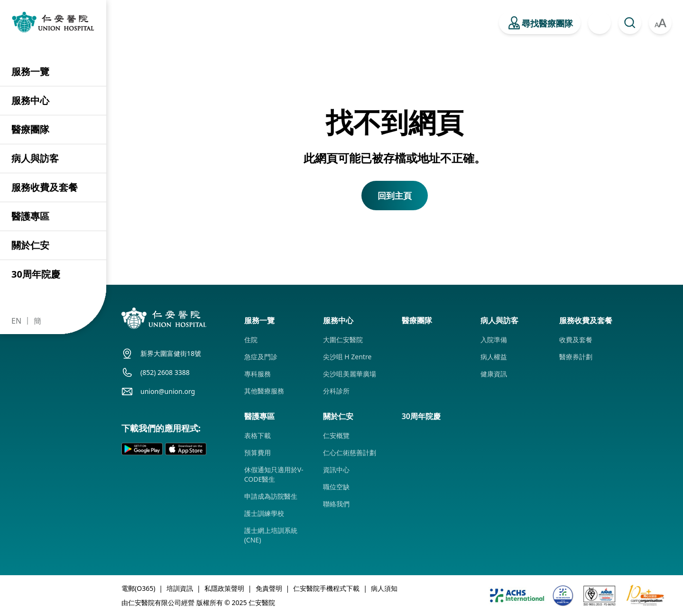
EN (16, 321)
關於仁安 (30, 245)
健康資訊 (494, 374)
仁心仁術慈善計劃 (350, 453)
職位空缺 (336, 487)
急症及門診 (261, 357)
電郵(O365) (138, 588)
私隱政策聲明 (224, 588)
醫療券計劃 (576, 357)
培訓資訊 (180, 588)
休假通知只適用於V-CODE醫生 (274, 474)
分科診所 (336, 391)
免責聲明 (269, 588)
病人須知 (384, 588)
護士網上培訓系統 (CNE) (271, 535)
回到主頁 (395, 196)
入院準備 (494, 340)
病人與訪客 (35, 158)
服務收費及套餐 (45, 187)
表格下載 (258, 435)
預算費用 (258, 453)
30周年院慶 (36, 274)
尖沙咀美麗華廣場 (350, 374)
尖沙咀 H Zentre (347, 357)
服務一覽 (30, 71)
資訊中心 (336, 470)
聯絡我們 (336, 504)
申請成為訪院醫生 (271, 496)
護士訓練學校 (264, 513)
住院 (251, 340)
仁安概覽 (336, 435)
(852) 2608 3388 (165, 372)
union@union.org (168, 391)
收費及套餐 (576, 340)
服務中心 (30, 100)
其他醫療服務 (264, 391)
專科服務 (258, 374)
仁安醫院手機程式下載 (326, 588)
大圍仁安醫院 (343, 340)
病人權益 (494, 357)
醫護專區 (30, 216)
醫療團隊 (30, 129)
